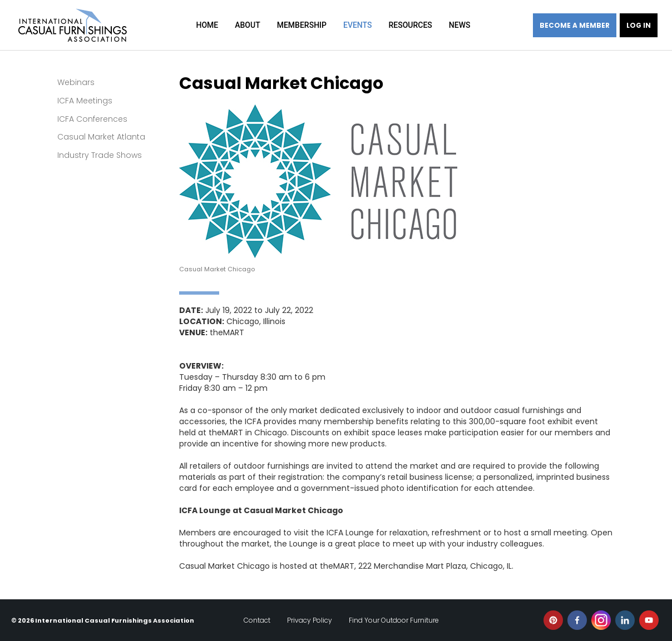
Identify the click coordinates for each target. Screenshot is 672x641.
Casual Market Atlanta (101, 137)
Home (207, 25)
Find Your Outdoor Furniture (394, 620)
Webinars (76, 82)
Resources (410, 25)
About (247, 25)
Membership (302, 25)
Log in (639, 25)
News (460, 25)
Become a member (575, 25)
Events (358, 25)
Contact (257, 620)
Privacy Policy (310, 620)
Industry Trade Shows (100, 155)
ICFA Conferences (92, 119)
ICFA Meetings (85, 101)
